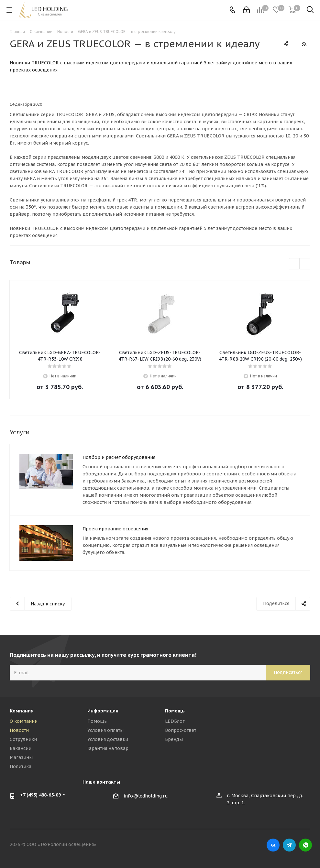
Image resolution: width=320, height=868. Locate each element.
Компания (22, 711)
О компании (24, 721)
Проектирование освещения (115, 529)
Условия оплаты (105, 730)
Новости (19, 730)
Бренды (174, 739)
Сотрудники (23, 739)
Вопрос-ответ (181, 730)
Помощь (97, 721)
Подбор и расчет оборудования (119, 457)
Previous (295, 264)
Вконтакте (273, 845)
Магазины (21, 757)
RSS (304, 44)
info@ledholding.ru (146, 796)
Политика (21, 766)
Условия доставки (108, 739)
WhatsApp (305, 845)
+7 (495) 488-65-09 (40, 795)
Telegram (289, 845)
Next (305, 264)
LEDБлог (175, 721)
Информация (103, 711)
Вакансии (21, 748)
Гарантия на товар (108, 748)
